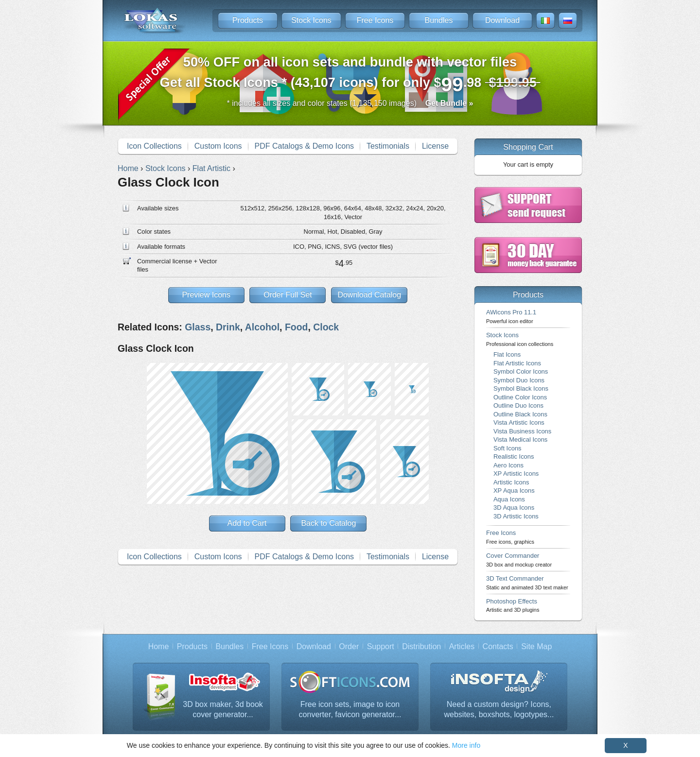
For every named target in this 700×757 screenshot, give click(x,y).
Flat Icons (507, 354)
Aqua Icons (509, 499)
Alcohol (262, 327)
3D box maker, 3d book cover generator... (223, 710)
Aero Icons (508, 465)
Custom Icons (218, 146)
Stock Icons (311, 20)
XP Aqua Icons (514, 490)
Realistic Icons (514, 456)
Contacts (498, 646)
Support (381, 646)
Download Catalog (369, 295)
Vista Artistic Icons (519, 422)
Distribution (421, 646)
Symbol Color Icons (521, 371)
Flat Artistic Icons (517, 363)
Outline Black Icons (520, 414)
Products (248, 20)
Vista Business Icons (522, 431)
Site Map (536, 646)
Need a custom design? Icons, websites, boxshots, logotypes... (499, 710)
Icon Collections (154, 146)
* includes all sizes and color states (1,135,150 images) (350, 103)
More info (466, 745)
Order (349, 646)
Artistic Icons (511, 482)
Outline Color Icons (520, 397)
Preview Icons (206, 295)
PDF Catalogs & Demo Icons (305, 146)
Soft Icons (507, 448)
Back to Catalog (328, 523)
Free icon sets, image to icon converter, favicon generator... (350, 710)
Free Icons (375, 20)
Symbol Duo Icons (519, 380)
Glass (198, 327)
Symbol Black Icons (521, 388)
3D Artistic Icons (516, 516)
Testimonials (388, 146)
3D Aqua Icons (514, 508)
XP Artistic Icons (516, 473)
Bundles (439, 20)
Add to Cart (247, 523)
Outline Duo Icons (518, 405)
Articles (462, 646)
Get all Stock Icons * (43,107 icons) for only (350, 75)
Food (297, 327)
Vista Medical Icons (520, 439)
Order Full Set (288, 295)
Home (159, 646)
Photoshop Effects (513, 605)
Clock (326, 327)
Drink (228, 327)
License (435, 146)
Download (502, 20)
